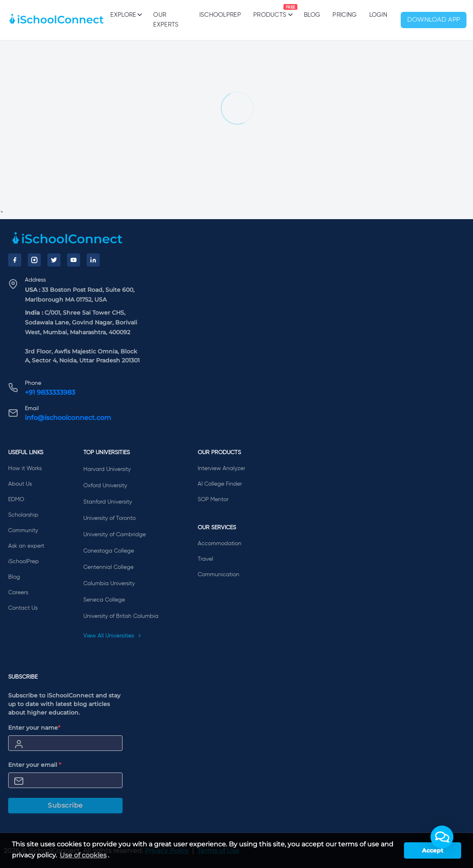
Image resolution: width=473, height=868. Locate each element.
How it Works (25, 468)
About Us (20, 484)
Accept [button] (433, 850)
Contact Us (23, 608)
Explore (126, 15)
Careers (18, 593)
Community (23, 531)
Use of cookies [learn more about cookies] (83, 855)
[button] (442, 837)
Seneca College (104, 600)
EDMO (16, 499)
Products (270, 11)
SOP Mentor (213, 499)
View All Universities (112, 636)
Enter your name (34, 728)
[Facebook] (15, 260)
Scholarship (23, 515)
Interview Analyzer (221, 468)
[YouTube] (74, 260)
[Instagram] (34, 260)
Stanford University (108, 502)
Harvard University (107, 469)
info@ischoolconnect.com (68, 418)
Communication (219, 575)
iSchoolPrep (220, 15)
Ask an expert (26, 546)
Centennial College (108, 567)
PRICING (345, 15)
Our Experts (166, 20)
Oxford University (105, 486)
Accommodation (220, 544)
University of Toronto (109, 518)
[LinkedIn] (93, 260)
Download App (434, 20)
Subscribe (65, 805)
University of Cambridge (115, 535)
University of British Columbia (121, 616)
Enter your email (35, 765)
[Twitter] (54, 260)
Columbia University (109, 584)
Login (378, 15)
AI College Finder (220, 484)
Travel (205, 559)
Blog (312, 15)
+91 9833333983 (50, 392)
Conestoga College (109, 551)
